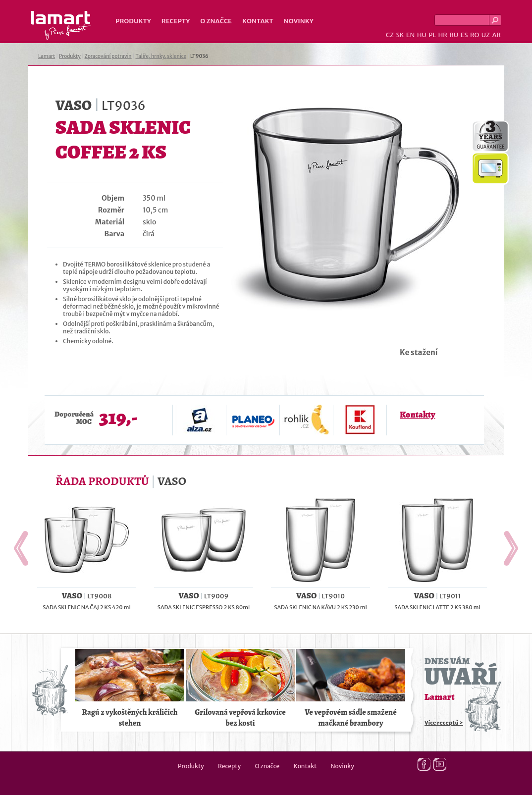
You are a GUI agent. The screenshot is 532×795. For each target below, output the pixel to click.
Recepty (176, 21)
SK (400, 35)
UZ (486, 35)
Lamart (61, 25)
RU (454, 35)
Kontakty (417, 415)
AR (496, 35)
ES (464, 35)
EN (411, 35)
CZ (390, 35)
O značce (216, 21)
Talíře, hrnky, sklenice (161, 56)
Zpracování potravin (108, 56)
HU (422, 35)
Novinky (299, 21)
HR (442, 35)
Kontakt (258, 21)
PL (432, 35)
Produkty (133, 21)
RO (475, 35)
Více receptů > (444, 723)
